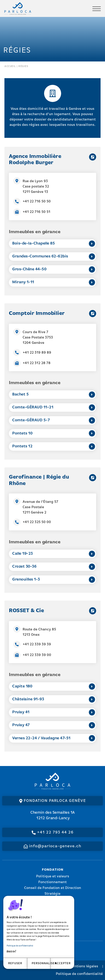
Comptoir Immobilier (37, 314)
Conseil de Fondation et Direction (53, 888)
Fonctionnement (52, 882)
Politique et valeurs (53, 876)
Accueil (10, 66)
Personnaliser (41, 963)
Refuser (15, 963)
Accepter (63, 963)
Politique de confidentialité (20, 946)
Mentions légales (84, 966)
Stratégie (52, 894)
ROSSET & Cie (26, 611)
